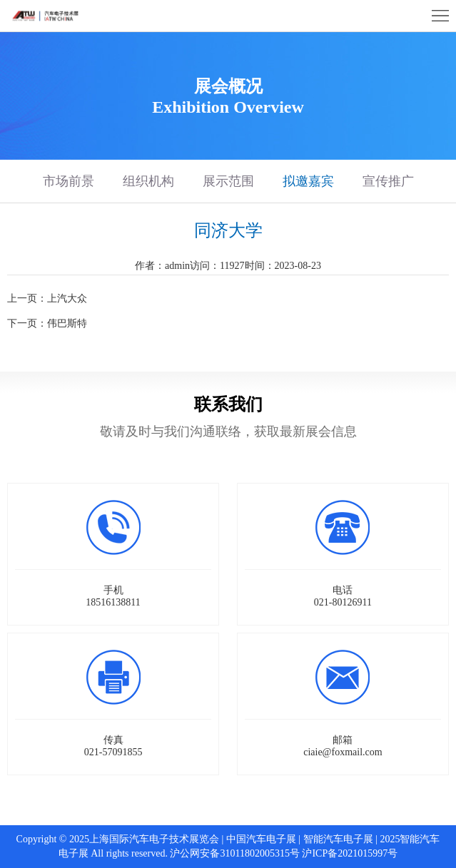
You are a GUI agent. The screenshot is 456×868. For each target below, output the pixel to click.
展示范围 (228, 181)
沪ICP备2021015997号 (350, 853)
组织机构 (148, 181)
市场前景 (69, 181)
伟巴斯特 (67, 323)
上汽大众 (67, 298)
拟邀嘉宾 (308, 181)
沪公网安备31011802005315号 (234, 853)
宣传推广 (388, 181)
